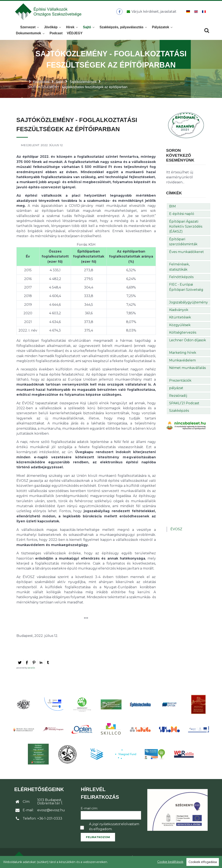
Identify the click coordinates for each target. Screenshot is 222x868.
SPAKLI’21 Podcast (184, 404)
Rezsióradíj (178, 397)
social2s (31, 669)
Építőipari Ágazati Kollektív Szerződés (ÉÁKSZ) (186, 228)
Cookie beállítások (170, 862)
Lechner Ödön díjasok (188, 341)
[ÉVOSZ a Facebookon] (120, 12)
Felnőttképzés (181, 278)
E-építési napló (182, 215)
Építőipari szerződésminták (183, 243)
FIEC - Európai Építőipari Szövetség (186, 288)
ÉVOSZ (176, 530)
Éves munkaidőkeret (187, 253)
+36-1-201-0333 (50, 820)
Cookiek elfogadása (203, 862)
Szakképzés (179, 412)
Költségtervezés (183, 334)
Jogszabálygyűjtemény (189, 304)
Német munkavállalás (187, 369)
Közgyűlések (180, 326)
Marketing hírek (183, 354)
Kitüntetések (180, 319)
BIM (172, 208)
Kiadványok (179, 311)
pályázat (176, 389)
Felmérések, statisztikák (179, 268)
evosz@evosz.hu (51, 811)
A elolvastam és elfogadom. (114, 828)
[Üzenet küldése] (151, 12)
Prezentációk (180, 382)
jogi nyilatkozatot (106, 825)
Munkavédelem (182, 362)
